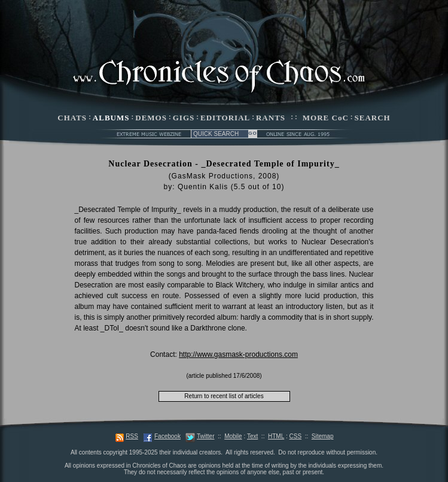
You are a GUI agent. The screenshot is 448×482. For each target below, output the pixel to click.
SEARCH (373, 118)
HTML (276, 436)
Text (252, 436)
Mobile (233, 436)
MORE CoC (326, 118)
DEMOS (151, 118)
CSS (296, 436)
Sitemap (323, 436)
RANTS (271, 118)
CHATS (72, 118)
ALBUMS (111, 118)
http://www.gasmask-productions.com (238, 354)
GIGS (184, 118)
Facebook (167, 436)
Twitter (205, 436)
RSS (132, 436)
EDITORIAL (225, 118)
